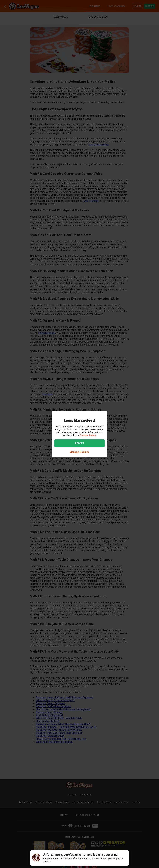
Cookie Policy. (88, 435)
